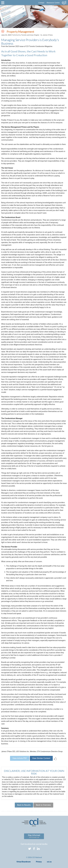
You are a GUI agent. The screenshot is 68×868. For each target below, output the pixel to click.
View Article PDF (20, 758)
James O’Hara (48, 35)
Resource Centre (53, 3)
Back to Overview (43, 805)
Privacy (39, 862)
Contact (41, 3)
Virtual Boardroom (24, 862)
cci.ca (49, 862)
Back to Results (24, 805)
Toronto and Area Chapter (30, 35)
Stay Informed (34, 836)
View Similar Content (41, 758)
